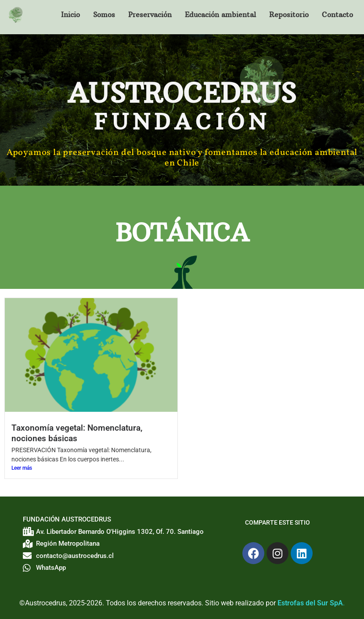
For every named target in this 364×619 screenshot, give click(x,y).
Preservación (150, 14)
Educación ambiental (220, 14)
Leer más (22, 468)
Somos (104, 14)
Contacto (337, 14)
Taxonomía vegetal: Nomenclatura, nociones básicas (77, 433)
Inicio (70, 14)
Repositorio (289, 14)
